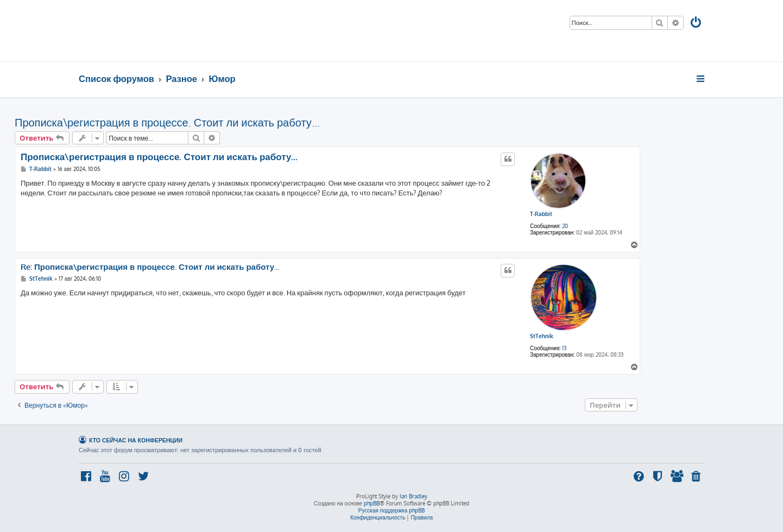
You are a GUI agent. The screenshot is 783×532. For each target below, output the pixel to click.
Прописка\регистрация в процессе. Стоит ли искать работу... (167, 122)
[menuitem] (697, 24)
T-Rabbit (541, 214)
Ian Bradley (413, 496)
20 (565, 226)
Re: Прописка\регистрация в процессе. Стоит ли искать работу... (150, 267)
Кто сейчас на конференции (136, 440)
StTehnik (542, 336)
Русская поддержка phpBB (392, 510)
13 (564, 348)
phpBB (372, 503)
